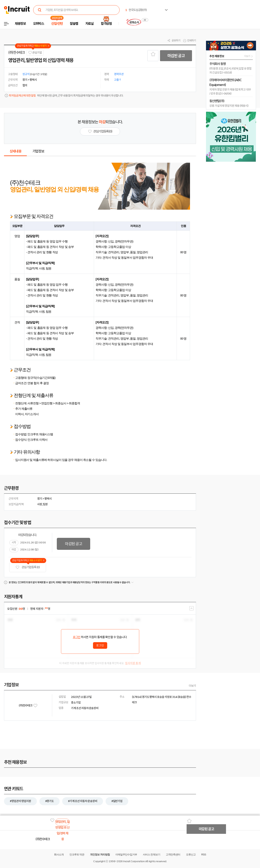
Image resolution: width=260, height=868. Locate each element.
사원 (40, 504)
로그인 (77, 637)
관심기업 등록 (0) (28, 567)
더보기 (192, 686)
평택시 (48, 499)
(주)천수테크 (16, 53)
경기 (40, 499)
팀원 (45, 504)
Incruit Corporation (134, 861)
